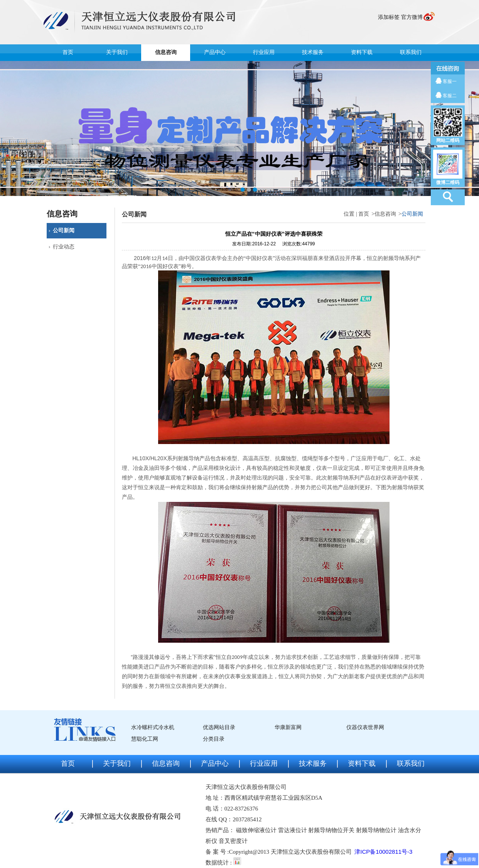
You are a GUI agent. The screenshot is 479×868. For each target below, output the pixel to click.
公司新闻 (64, 231)
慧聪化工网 (145, 739)
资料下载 (362, 52)
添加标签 (389, 17)
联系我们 (411, 52)
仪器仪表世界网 (365, 727)
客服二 (450, 96)
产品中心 (215, 52)
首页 (68, 52)
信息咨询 (166, 52)
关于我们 (117, 52)
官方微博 (412, 17)
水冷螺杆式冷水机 (153, 727)
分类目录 (214, 739)
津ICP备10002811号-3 (383, 852)
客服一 (450, 81)
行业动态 (64, 247)
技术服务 (313, 52)
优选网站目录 (219, 727)
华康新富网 (288, 727)
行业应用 (264, 52)
